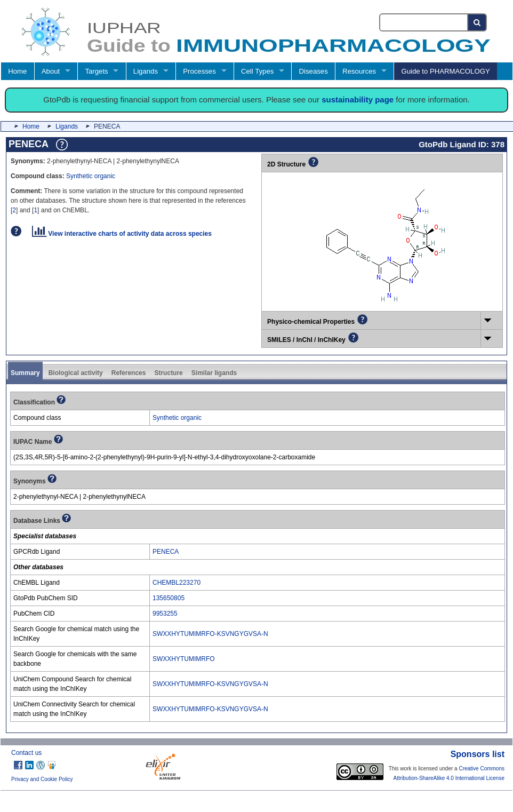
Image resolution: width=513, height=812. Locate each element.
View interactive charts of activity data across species (122, 234)
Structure (168, 373)
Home (17, 71)
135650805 (169, 598)
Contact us (26, 753)
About (51, 71)
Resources (359, 71)
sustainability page (358, 99)
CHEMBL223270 (177, 583)
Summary (25, 373)
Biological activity (76, 373)
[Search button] (478, 22)
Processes (199, 71)
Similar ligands (214, 373)
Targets (96, 71)
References (129, 373)
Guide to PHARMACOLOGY (445, 71)
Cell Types (257, 71)
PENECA (166, 552)
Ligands (146, 71)
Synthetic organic (91, 176)
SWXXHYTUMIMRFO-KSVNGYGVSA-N (210, 634)
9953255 (165, 614)
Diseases (314, 71)
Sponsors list (478, 754)
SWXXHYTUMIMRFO (184, 659)
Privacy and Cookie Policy (42, 779)
